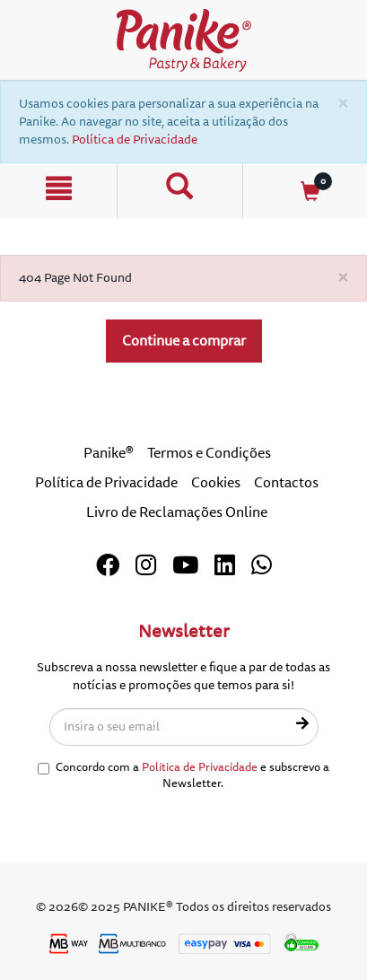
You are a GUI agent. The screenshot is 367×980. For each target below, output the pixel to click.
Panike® (109, 453)
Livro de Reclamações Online (177, 512)
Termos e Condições (209, 453)
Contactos (286, 483)
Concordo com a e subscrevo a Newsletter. (183, 776)
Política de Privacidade (135, 140)
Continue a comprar (184, 341)
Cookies (216, 483)
